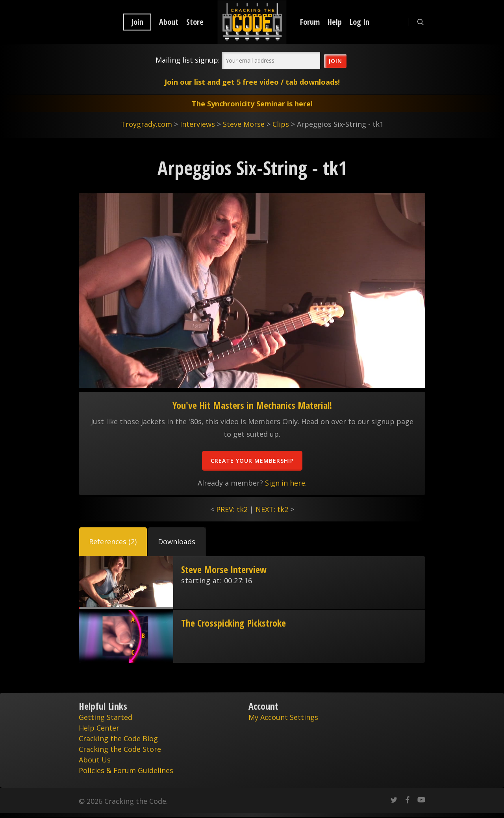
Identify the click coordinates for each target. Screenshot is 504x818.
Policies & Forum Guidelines (126, 770)
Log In (359, 22)
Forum (310, 22)
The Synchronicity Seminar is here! (252, 104)
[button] (113, 542)
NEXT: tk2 (272, 509)
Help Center (99, 728)
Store (195, 22)
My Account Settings (283, 717)
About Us (95, 760)
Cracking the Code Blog (118, 738)
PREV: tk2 (232, 509)
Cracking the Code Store (120, 749)
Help (335, 22)
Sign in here (285, 483)
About (169, 22)
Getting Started (106, 717)
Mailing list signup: (188, 60)
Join (137, 22)
